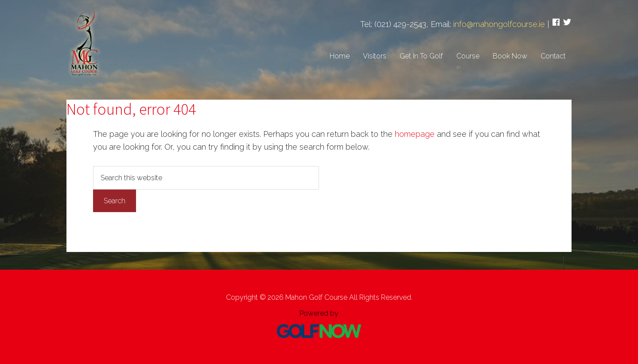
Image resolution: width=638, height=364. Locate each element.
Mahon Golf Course (84, 42)
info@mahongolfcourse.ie (499, 24)
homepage (415, 134)
